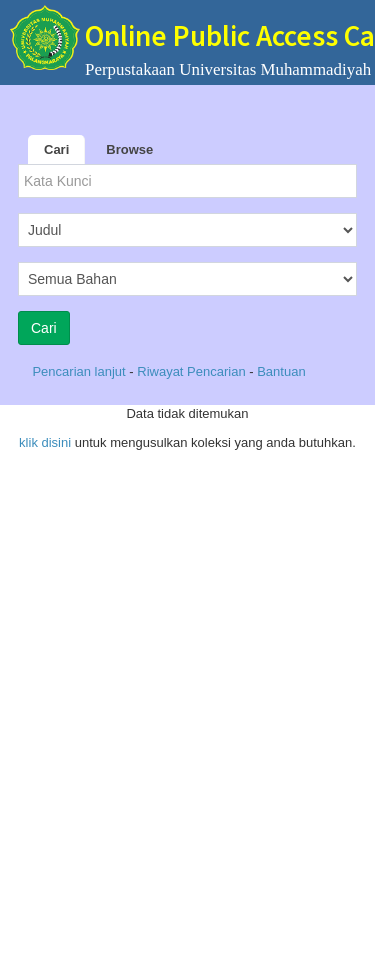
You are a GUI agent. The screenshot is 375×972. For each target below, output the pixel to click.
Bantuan (281, 371)
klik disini (45, 442)
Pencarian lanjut (80, 371)
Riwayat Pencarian (193, 371)
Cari (56, 149)
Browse (129, 149)
